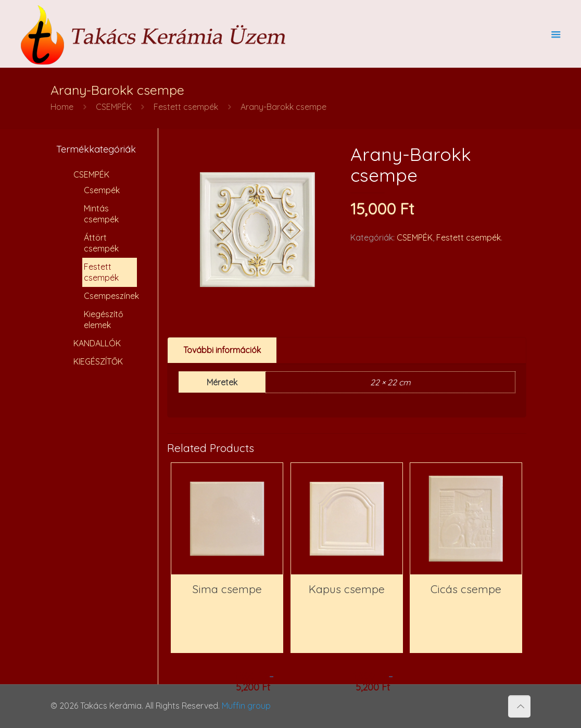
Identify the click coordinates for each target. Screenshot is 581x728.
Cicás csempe (466, 589)
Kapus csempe (347, 589)
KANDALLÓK (97, 343)
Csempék (102, 190)
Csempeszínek (110, 296)
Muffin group (246, 706)
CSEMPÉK (114, 107)
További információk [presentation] (222, 350)
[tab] (222, 350)
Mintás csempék (101, 214)
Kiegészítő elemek (104, 319)
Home (62, 107)
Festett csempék (186, 107)
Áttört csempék (101, 243)
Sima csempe (227, 589)
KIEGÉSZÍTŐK (98, 361)
